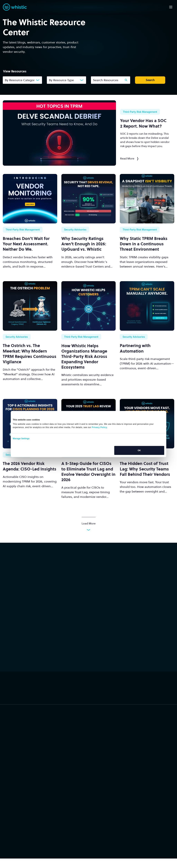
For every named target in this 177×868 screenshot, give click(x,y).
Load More (89, 526)
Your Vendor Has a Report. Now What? (143, 123)
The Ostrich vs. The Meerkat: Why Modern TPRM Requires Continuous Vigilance (30, 354)
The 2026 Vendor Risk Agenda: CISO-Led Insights (30, 466)
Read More (129, 159)
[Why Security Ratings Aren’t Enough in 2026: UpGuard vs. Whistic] (89, 199)
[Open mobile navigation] (171, 7)
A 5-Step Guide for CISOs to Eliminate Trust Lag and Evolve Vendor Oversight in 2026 (88, 472)
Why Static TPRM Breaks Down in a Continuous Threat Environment (144, 244)
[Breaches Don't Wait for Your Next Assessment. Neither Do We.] (30, 199)
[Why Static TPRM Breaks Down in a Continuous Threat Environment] (147, 199)
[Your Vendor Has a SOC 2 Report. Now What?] (59, 133)
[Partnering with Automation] (147, 306)
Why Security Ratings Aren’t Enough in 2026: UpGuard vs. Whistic (84, 244)
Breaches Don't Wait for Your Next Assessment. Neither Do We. (26, 244)
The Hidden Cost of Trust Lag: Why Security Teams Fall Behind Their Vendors (145, 469)
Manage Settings (21, 439)
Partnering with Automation (135, 348)
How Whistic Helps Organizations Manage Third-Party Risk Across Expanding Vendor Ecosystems (84, 357)
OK (139, 450)
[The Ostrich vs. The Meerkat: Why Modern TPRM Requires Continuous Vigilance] (30, 306)
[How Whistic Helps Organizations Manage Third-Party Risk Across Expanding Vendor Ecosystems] (89, 306)
